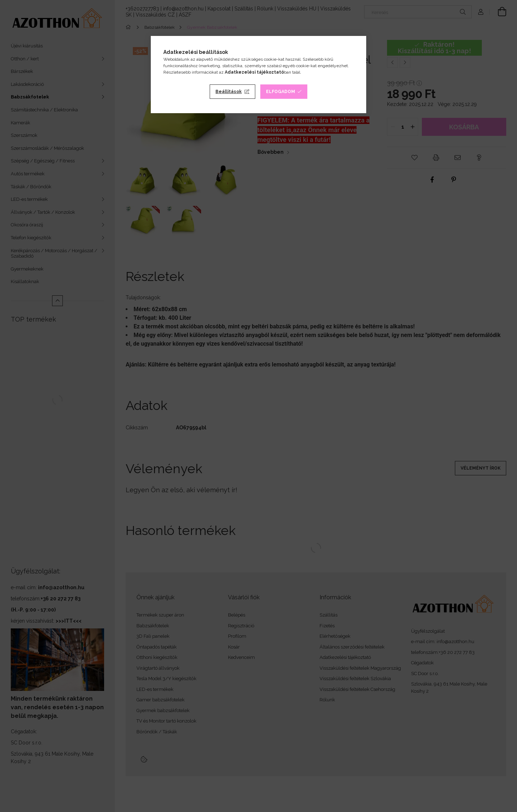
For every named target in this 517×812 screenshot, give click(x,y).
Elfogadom (281, 92)
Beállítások (229, 92)
